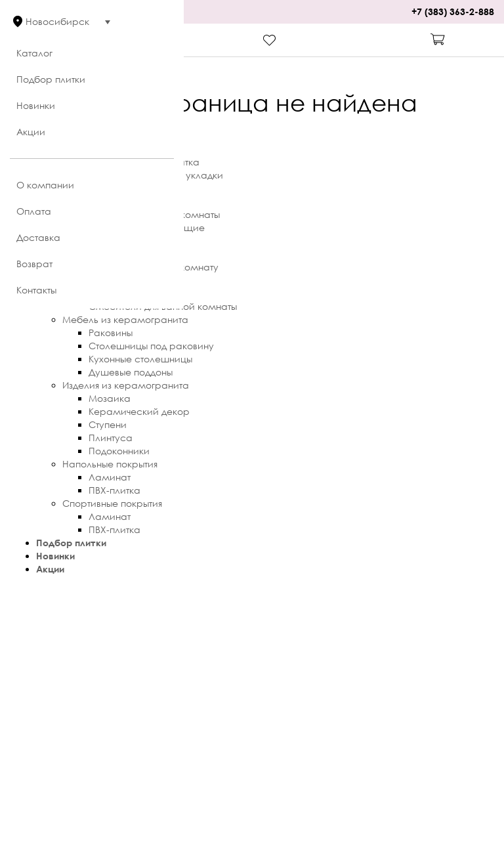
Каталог (34, 53)
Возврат (34, 264)
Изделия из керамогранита (126, 385)
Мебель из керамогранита (125, 319)
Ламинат (110, 477)
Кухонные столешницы (140, 359)
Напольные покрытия (110, 464)
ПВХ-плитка (115, 490)
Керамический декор (139, 411)
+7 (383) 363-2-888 (453, 11)
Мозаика (110, 398)
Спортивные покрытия (112, 503)
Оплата (34, 211)
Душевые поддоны (131, 372)
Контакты (36, 290)
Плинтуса (111, 438)
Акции (31, 132)
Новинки (36, 105)
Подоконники (119, 451)
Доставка (38, 237)
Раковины (111, 333)
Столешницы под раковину (151, 346)
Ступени (108, 424)
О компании (45, 185)
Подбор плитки (51, 79)
